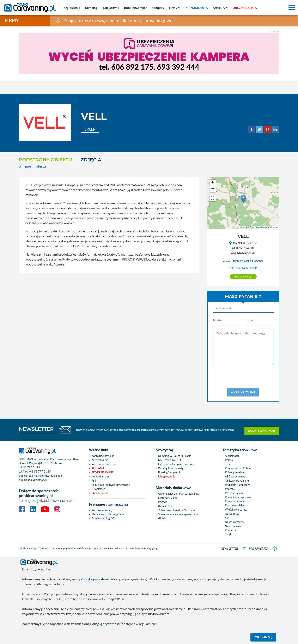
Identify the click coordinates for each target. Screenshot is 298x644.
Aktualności (232, 456)
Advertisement (102, 472)
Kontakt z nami (100, 476)
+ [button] (212, 183)
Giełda (162, 518)
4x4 (227, 518)
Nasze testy (232, 514)
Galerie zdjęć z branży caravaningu (179, 494)
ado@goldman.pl (37, 480)
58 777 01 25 (32, 467)
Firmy (12, 20)
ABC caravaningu (235, 476)
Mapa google (243, 277)
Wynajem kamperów (237, 485)
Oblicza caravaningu (237, 481)
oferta (41, 166)
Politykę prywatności (96, 579)
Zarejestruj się (100, 460)
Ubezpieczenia (100, 493)
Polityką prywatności (105, 624)
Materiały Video (168, 498)
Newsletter (98, 489)
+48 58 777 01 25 (40, 471)
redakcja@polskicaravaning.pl (45, 476)
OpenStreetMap (258, 227)
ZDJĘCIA (91, 160)
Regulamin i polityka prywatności (111, 485)
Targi (228, 534)
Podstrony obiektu (45, 160)
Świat (228, 464)
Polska (229, 460)
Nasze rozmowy (235, 522)
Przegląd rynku (234, 493)
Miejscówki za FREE (170, 460)
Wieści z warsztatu (236, 509)
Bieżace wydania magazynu (108, 514)
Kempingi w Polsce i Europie (175, 456)
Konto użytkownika (103, 456)
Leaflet (242, 227)
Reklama (98, 468)
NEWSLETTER (36, 429)
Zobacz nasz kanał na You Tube (177, 510)
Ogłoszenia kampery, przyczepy (177, 464)
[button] (220, 8)
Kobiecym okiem (235, 472)
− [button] (212, 189)
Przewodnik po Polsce (238, 468)
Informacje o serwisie (104, 464)
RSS (94, 481)
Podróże (230, 489)
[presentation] (244, 377)
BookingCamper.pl (169, 472)
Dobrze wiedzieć (235, 505)
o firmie (25, 166)
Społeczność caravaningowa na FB (178, 514)
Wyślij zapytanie (243, 392)
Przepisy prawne (235, 501)
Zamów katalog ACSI (104, 518)
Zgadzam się (263, 637)
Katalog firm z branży (171, 468)
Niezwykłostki (233, 526)
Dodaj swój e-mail (262, 430)
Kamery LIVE (166, 506)
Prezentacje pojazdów (238, 497)
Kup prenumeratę (102, 510)
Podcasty (230, 530)
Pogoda (163, 502)
